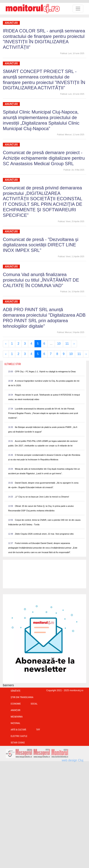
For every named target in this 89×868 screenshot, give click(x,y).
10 (59, 344)
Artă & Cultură (18, 730)
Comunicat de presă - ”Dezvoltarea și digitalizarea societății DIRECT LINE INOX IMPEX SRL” (41, 245)
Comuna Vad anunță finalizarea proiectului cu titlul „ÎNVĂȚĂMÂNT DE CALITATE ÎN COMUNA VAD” (41, 280)
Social (34, 704)
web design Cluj (73, 760)
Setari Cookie (18, 743)
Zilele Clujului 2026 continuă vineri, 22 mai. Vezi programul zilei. (44, 534)
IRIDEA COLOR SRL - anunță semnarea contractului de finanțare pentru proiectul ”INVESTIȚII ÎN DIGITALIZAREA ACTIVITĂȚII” (44, 39)
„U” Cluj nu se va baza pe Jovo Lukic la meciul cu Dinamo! (42, 497)
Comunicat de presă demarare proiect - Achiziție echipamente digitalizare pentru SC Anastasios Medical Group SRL (44, 158)
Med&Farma (17, 717)
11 (67, 344)
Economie (16, 704)
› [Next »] (74, 344)
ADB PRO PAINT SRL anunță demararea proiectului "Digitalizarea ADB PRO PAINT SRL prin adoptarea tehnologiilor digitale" (44, 318)
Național (15, 723)
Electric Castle (19, 736)
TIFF (38, 730)
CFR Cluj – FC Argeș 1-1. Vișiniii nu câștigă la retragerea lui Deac (45, 372)
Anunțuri (11, 23)
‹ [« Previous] (6, 344)
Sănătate (16, 691)
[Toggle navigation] (78, 9)
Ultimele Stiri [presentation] (13, 364)
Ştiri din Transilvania (22, 697)
